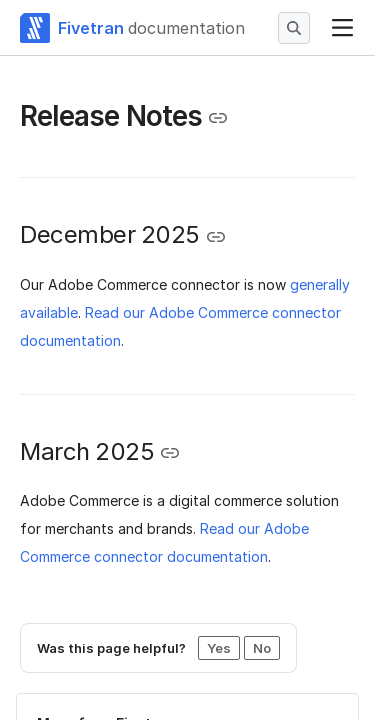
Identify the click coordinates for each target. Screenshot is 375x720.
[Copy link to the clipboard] (218, 118)
